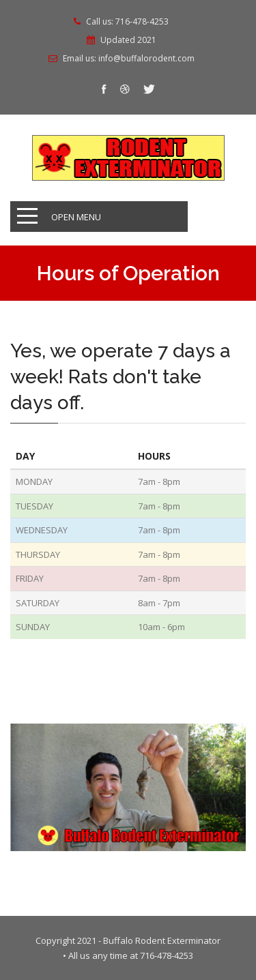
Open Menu (76, 217)
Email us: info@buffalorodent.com (129, 59)
